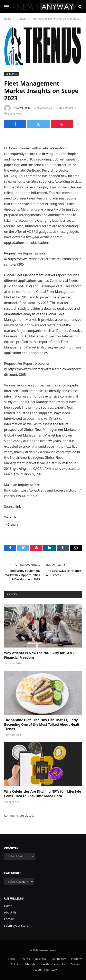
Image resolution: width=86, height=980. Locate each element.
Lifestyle (11, 74)
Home (8, 906)
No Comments (66, 108)
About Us (10, 912)
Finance (25, 959)
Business (41, 959)
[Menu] (7, 7)
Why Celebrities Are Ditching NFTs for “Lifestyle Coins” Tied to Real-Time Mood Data (43, 794)
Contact (9, 919)
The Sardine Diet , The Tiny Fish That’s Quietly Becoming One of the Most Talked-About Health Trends (43, 724)
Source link (12, 507)
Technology (59, 959)
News (12, 959)
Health (45, 964)
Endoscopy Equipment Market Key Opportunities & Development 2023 (22, 575)
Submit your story (16, 926)
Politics (15, 964)
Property (77, 959)
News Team (23, 108)
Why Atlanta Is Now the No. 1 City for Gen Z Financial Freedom (39, 655)
